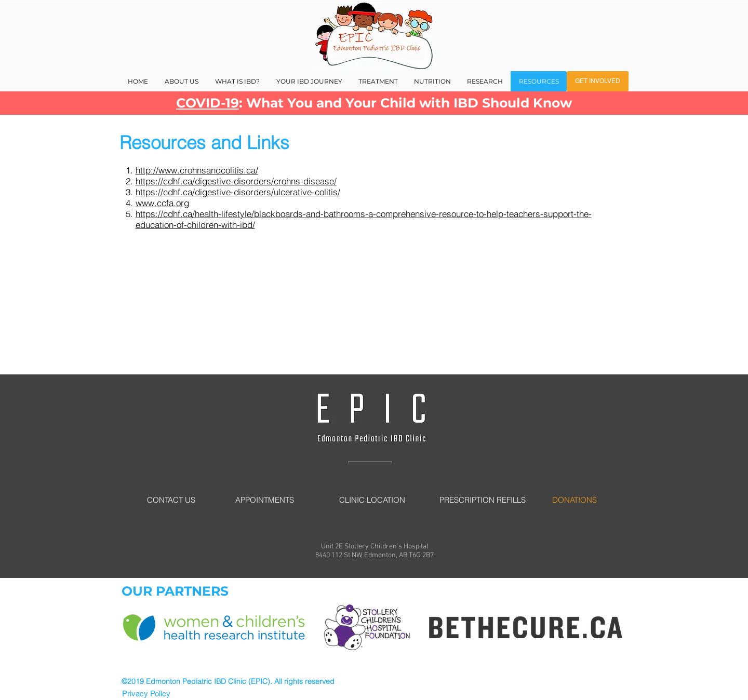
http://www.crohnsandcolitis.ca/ (197, 170)
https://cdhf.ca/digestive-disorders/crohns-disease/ (236, 181)
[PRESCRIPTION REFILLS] (483, 500)
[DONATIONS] (574, 500)
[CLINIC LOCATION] (372, 500)
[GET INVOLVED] (598, 81)
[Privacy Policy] (146, 694)
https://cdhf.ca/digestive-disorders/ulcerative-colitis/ (238, 192)
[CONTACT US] (171, 500)
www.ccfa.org (162, 203)
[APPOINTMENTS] (264, 500)
